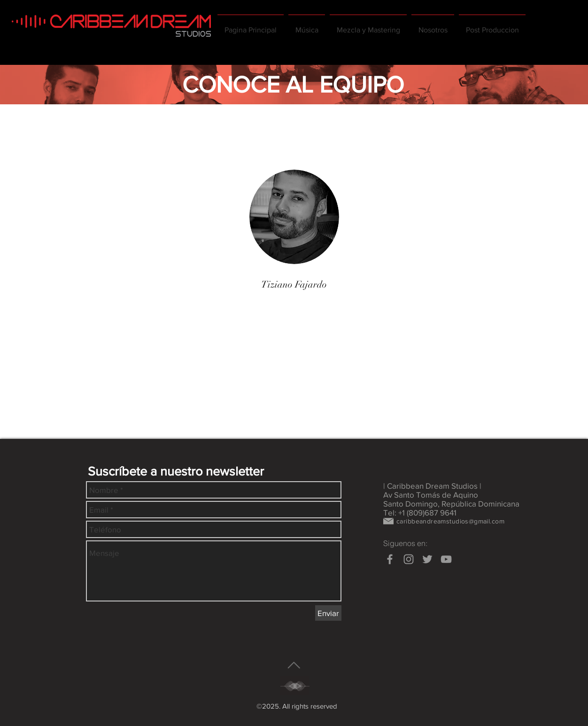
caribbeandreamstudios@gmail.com (450, 521)
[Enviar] (328, 613)
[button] (433, 26)
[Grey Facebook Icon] (390, 559)
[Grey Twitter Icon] (427, 559)
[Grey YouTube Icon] (446, 559)
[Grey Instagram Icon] (409, 559)
